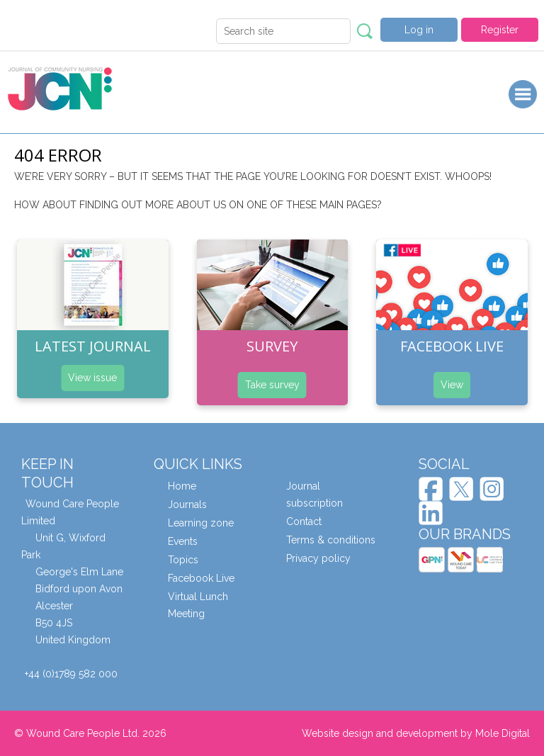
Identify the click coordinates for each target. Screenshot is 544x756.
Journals (187, 504)
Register (500, 30)
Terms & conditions (331, 540)
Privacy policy (318, 558)
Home (182, 486)
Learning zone (201, 523)
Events (183, 541)
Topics (183, 560)
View (452, 385)
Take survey (272, 385)
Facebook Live (201, 578)
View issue (92, 378)
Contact (304, 521)
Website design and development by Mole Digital (416, 733)
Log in (419, 30)
